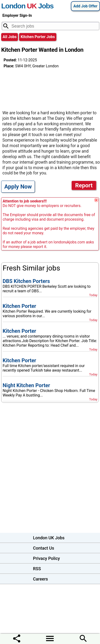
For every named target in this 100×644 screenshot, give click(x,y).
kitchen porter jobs (38, 37)
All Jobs (10, 37)
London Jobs (27, 6)
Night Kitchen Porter (26, 385)
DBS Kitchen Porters (26, 281)
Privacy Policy (46, 558)
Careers (40, 579)
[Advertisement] (42, 87)
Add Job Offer (85, 6)
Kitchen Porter (19, 306)
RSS (37, 569)
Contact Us (44, 548)
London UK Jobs (49, 538)
